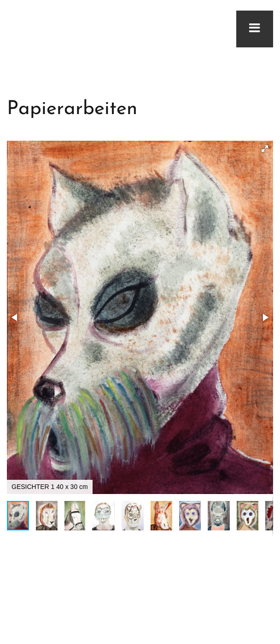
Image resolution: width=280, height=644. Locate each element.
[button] (265, 149)
